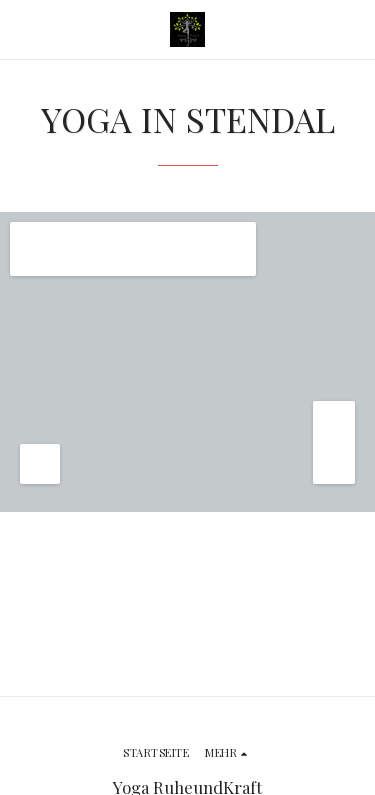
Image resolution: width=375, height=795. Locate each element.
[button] (22, 28)
